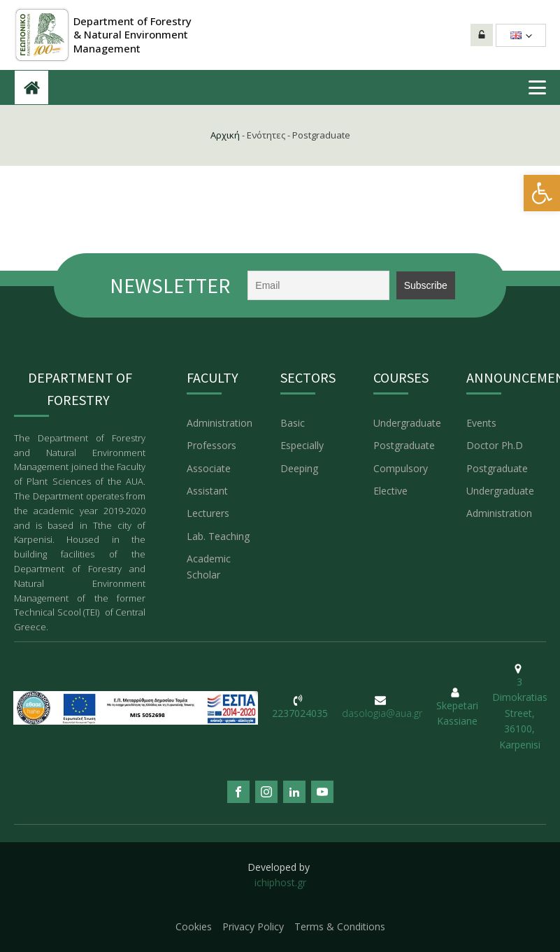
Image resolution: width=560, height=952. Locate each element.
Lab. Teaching (220, 536)
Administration (220, 423)
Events (481, 423)
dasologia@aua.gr (382, 713)
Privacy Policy (253, 926)
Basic (293, 423)
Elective (390, 491)
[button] (542, 193)
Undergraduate (407, 423)
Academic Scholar (209, 566)
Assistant (207, 491)
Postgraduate (404, 445)
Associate (209, 468)
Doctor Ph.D (495, 445)
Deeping (299, 468)
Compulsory (401, 468)
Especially (302, 445)
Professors (211, 445)
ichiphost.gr (280, 882)
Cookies (194, 926)
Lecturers (208, 513)
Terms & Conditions (340, 926)
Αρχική (225, 135)
